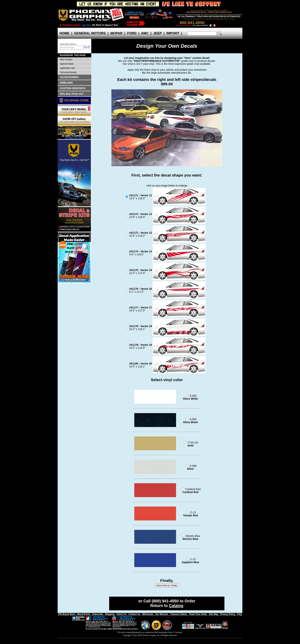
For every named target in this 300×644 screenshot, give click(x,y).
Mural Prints (84, 614)
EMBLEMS (66, 83)
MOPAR (116, 33)
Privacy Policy (228, 614)
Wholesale (148, 614)
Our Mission (162, 614)
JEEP (158, 33)
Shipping (110, 614)
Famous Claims (179, 614)
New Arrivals (66, 60)
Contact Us (134, 614)
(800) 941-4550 (165, 601)
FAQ (240, 614)
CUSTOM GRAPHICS (73, 88)
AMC (145, 33)
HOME (64, 33)
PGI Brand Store (67, 614)
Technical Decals (68, 72)
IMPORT (173, 33)
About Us (121, 614)
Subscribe (98, 614)
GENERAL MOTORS (90, 33)
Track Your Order (198, 614)
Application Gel (67, 68)
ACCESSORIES (69, 77)
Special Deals (67, 64)
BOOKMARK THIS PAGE (73, 55)
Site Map (213, 614)
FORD (132, 33)
